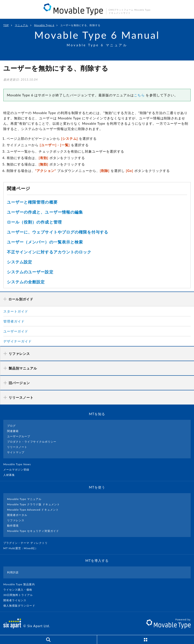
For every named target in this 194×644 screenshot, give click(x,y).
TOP (6, 25)
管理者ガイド (14, 321)
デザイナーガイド (18, 341)
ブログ (11, 426)
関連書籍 (13, 431)
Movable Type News (19, 464)
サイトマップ (16, 452)
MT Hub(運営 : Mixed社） (23, 548)
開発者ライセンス (17, 600)
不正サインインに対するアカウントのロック (49, 252)
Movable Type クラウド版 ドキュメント (33, 504)
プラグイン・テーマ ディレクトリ (27, 543)
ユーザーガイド (16, 331)
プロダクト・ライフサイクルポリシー (32, 442)
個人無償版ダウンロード (21, 606)
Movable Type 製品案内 (21, 584)
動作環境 (13, 526)
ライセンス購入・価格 (20, 590)
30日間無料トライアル (20, 595)
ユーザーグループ (19, 436)
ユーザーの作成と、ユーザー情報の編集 (45, 212)
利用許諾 (13, 572)
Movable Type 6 (44, 25)
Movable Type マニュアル (24, 499)
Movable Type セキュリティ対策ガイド (33, 531)
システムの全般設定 (26, 282)
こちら (139, 95)
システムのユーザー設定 (30, 272)
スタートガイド (16, 311)
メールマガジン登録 (18, 470)
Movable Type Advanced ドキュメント (33, 510)
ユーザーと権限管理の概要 (32, 202)
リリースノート (17, 447)
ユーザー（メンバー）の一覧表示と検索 (45, 242)
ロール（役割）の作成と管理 (34, 222)
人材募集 (11, 475)
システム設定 (20, 262)
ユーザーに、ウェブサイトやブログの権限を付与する (58, 232)
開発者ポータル (17, 515)
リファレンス (16, 520)
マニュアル (22, 25)
